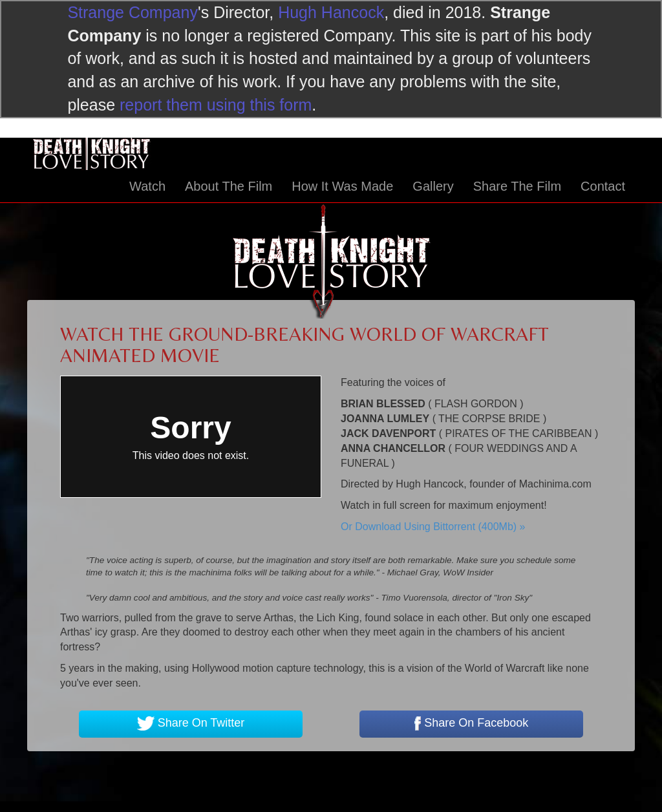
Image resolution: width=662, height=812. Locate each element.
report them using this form (216, 105)
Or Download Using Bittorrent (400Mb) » (433, 527)
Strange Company (133, 12)
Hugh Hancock (331, 12)
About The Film (229, 186)
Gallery (433, 186)
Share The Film (517, 186)
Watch (147, 186)
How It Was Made (342, 186)
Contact (603, 186)
